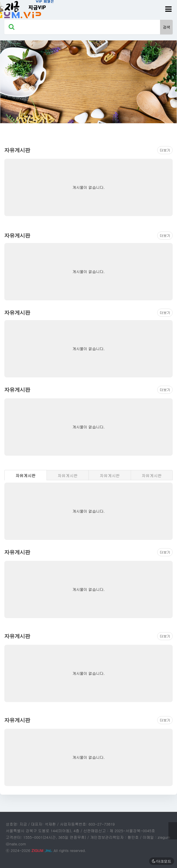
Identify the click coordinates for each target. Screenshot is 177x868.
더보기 (165, 150)
